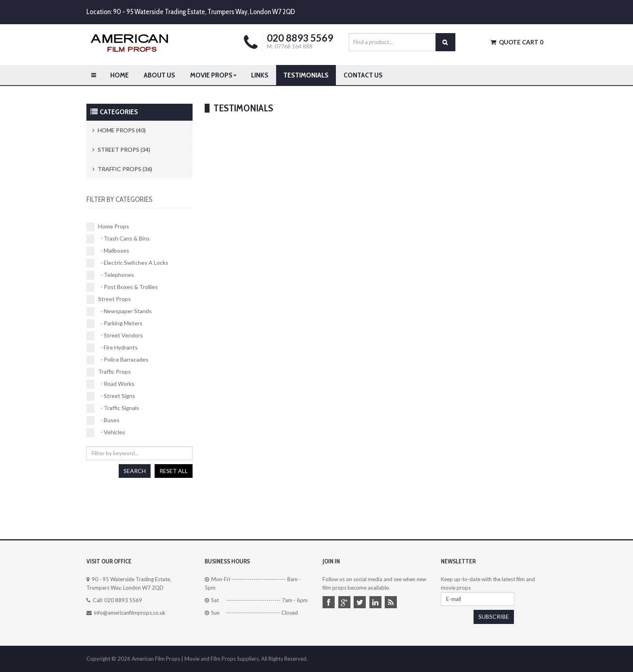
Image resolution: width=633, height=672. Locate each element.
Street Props (109, 299)
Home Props (108, 226)
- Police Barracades (117, 360)
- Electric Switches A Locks (127, 263)
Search (135, 471)
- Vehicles (106, 432)
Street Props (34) (121, 150)
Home (119, 75)
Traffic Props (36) (122, 169)
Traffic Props (109, 372)
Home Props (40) (119, 130)
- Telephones (110, 275)
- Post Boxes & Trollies (122, 287)
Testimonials (306, 75)
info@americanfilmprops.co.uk (130, 613)
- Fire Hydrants (112, 348)
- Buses (103, 420)
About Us (159, 75)
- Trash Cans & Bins (118, 239)
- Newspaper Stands (119, 311)
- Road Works (110, 384)
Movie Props (213, 75)
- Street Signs (111, 396)
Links (260, 75)
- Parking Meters (114, 323)
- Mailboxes (108, 251)
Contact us (363, 75)
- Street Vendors (115, 335)
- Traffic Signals (113, 408)
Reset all (174, 471)
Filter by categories (119, 199)
